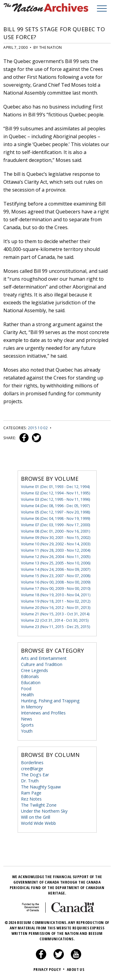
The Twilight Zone (39, 805)
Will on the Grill (36, 817)
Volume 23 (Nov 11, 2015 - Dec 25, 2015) (55, 627)
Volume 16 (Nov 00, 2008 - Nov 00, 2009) (56, 582)
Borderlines (32, 763)
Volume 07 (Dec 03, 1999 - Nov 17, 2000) (55, 525)
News (27, 719)
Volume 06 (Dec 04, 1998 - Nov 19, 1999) (55, 518)
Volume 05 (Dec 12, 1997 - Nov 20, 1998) (55, 512)
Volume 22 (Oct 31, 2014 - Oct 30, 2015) (55, 620)
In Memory (32, 707)
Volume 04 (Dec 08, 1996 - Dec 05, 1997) (55, 506)
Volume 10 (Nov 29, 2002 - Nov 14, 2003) (56, 544)
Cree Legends (35, 670)
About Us (76, 969)
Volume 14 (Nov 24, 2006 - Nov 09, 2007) (56, 569)
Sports (27, 725)
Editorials (30, 676)
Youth (27, 731)
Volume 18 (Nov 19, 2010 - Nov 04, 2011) (56, 595)
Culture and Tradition (42, 664)
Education (31, 682)
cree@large (32, 769)
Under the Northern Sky (44, 811)
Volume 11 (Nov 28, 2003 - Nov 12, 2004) (56, 550)
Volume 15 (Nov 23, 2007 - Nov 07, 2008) (56, 576)
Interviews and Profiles (43, 713)
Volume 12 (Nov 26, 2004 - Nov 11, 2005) (56, 557)
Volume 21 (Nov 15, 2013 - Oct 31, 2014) (55, 614)
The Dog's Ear (35, 775)
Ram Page (31, 793)
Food (26, 689)
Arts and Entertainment (44, 658)
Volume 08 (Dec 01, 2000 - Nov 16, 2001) (55, 531)
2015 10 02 (38, 428)
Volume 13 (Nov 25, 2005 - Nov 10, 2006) (56, 563)
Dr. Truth (30, 781)
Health (27, 695)
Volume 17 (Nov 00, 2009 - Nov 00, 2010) (56, 589)
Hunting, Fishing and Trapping (50, 701)
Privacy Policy (50, 969)
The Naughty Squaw (41, 787)
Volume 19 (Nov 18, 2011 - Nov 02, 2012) (56, 601)
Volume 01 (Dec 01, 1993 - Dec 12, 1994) (55, 487)
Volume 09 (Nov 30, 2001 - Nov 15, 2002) (56, 538)
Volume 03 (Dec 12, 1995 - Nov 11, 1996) (55, 499)
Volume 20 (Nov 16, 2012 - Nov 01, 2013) (56, 608)
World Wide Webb (38, 823)
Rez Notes (31, 799)
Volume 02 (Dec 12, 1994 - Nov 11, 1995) (55, 493)
